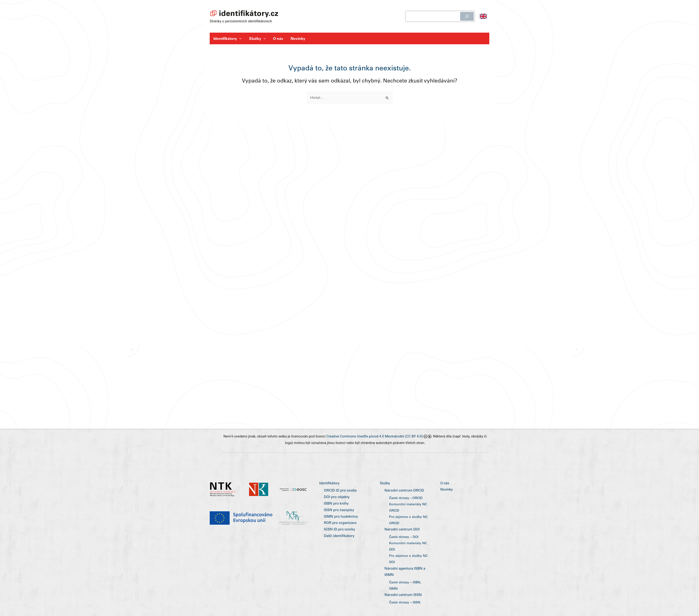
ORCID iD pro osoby (339, 493)
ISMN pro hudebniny (340, 519)
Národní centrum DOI (401, 531)
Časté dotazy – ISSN (405, 602)
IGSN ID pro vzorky (339, 532)
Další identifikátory (339, 538)
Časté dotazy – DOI (404, 539)
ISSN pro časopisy (338, 513)
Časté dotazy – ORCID (406, 501)
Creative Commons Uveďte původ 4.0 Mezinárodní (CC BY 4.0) (375, 439)
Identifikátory (228, 38)
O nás (278, 38)
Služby (257, 38)
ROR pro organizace (339, 526)
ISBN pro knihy (336, 506)
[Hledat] (467, 16)
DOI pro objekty (336, 500)
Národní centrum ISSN (402, 595)
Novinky (298, 38)
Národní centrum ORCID (403, 493)
